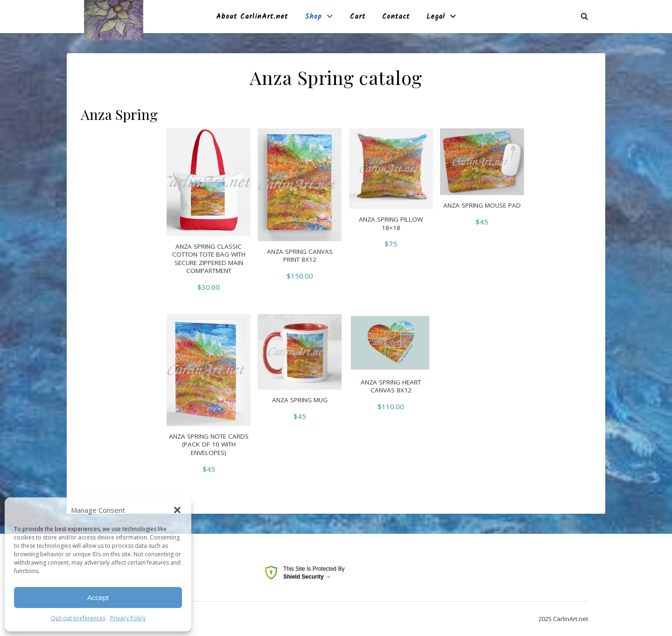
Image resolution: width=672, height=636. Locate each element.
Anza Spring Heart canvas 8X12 (391, 387)
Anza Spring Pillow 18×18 (391, 224)
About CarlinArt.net (252, 17)
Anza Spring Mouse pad (482, 206)
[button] (177, 510)
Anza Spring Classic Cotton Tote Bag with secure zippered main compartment (209, 259)
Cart (358, 17)
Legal (436, 17)
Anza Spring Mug (300, 400)
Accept (98, 598)
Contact (396, 17)
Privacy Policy (128, 618)
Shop (313, 17)
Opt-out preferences (78, 618)
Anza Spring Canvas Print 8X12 (300, 256)
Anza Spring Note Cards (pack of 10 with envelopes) (209, 445)
